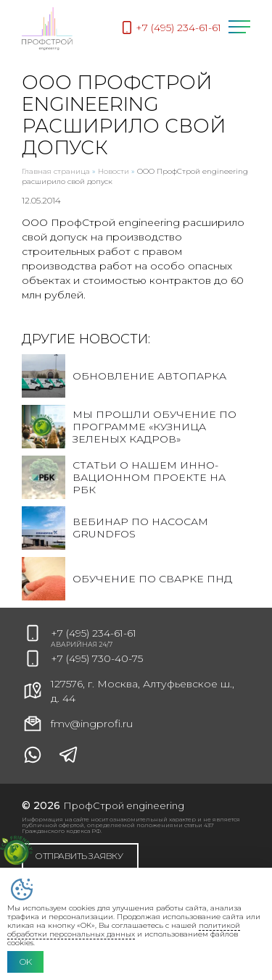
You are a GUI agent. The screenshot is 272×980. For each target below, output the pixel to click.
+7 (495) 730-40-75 (97, 658)
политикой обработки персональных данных (124, 930)
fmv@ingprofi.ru (77, 724)
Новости (114, 171)
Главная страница (56, 171)
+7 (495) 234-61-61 (94, 633)
